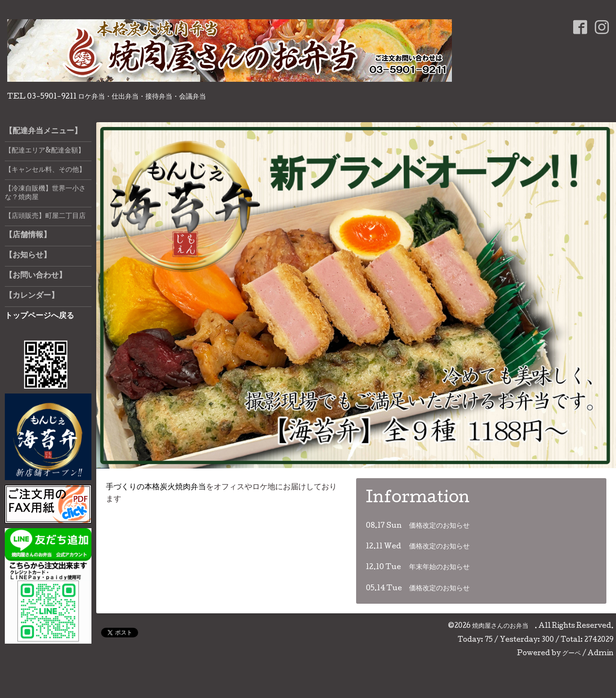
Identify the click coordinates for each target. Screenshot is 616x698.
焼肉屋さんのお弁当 (503, 626)
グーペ (571, 654)
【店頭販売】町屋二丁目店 (45, 216)
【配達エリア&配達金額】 (45, 151)
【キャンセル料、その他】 (45, 170)
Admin (601, 654)
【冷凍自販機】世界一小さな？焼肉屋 (45, 193)
